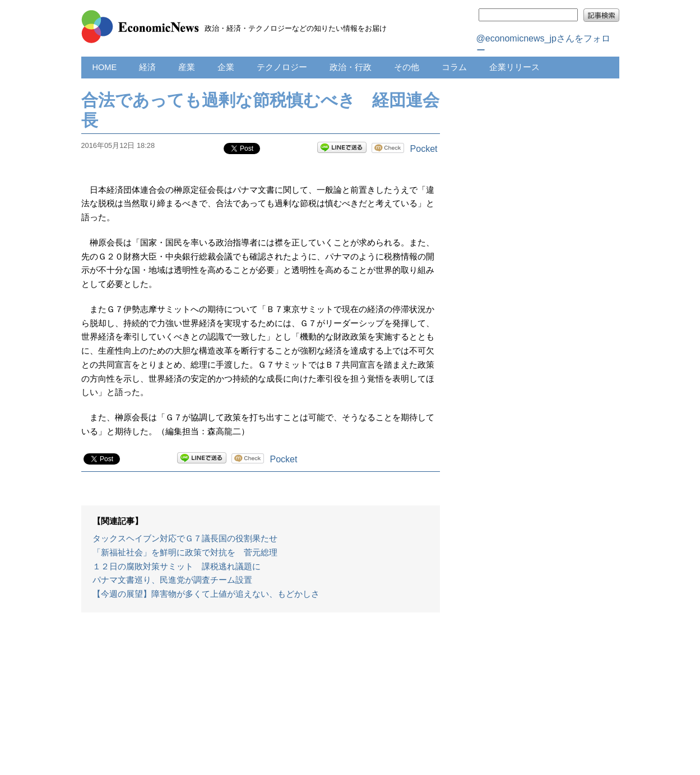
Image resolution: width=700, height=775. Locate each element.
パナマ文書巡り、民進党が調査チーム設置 (172, 580)
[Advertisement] (261, 699)
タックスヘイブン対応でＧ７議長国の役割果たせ (185, 539)
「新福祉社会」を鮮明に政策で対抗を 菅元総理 (185, 553)
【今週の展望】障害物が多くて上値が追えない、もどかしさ (206, 594)
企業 (226, 67)
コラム (454, 67)
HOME (105, 67)
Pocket (424, 149)
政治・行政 (351, 67)
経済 (147, 67)
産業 (187, 67)
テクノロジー (282, 67)
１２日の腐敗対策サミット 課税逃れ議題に (177, 567)
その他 (407, 67)
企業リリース (514, 67)
